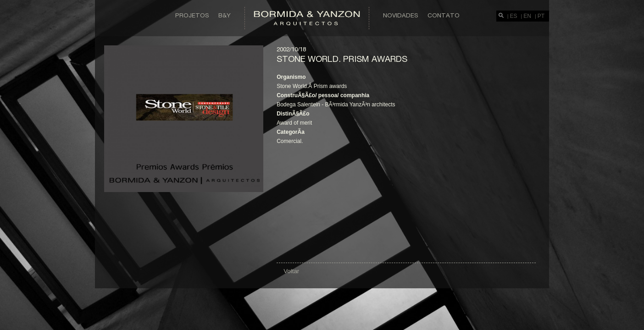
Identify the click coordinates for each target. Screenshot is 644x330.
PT (541, 16)
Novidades (401, 15)
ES (514, 16)
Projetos (192, 15)
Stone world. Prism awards (342, 59)
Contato (444, 15)
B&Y (225, 15)
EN (527, 16)
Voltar (291, 271)
